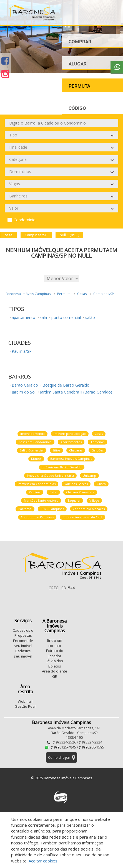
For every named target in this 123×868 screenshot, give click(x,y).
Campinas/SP (104, 294)
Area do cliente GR (55, 674)
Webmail (25, 701)
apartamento (23, 317)
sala (43, 317)
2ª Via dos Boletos (55, 663)
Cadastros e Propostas (23, 633)
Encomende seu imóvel (23, 643)
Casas (82, 294)
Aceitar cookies (43, 861)
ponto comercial (66, 317)
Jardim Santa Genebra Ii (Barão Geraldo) (76, 392)
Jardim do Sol (24, 392)
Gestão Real (25, 706)
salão (90, 317)
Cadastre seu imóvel (23, 653)
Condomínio (25, 220)
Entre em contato (55, 643)
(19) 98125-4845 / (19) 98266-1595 (74, 747)
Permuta (64, 294)
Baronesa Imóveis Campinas (28, 294)
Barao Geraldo (25, 385)
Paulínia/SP (22, 351)
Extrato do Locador (55, 653)
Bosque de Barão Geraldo (66, 385)
